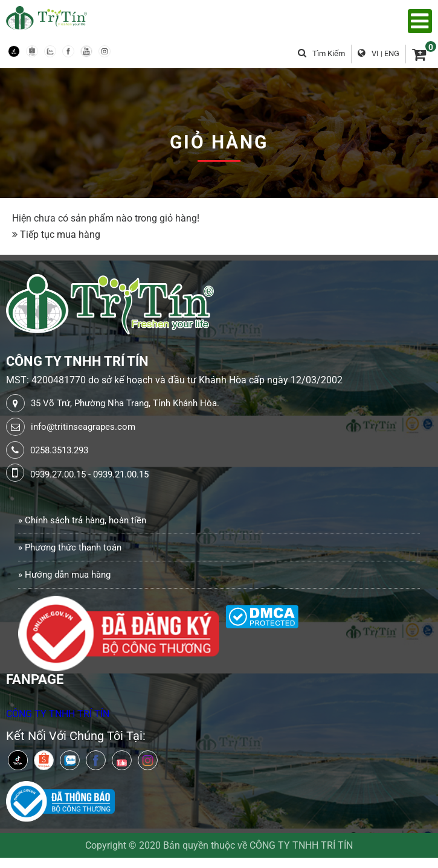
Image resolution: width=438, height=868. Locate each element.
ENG (392, 53)
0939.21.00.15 (121, 474)
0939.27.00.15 (58, 474)
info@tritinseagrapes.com (83, 427)
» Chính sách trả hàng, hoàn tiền (82, 520)
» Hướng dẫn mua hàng (64, 575)
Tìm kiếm (321, 53)
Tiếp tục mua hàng (60, 235)
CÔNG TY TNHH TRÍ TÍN (58, 714)
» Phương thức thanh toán (70, 547)
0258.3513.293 (59, 450)
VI (375, 53)
